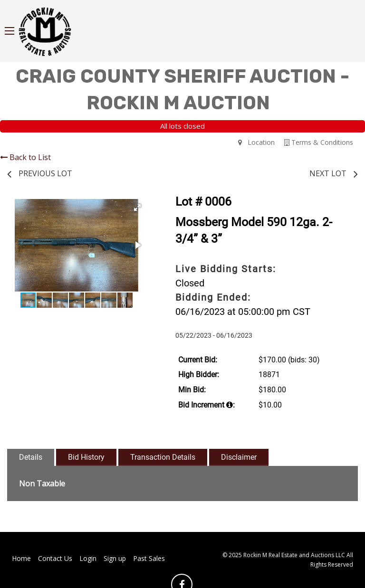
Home (21, 558)
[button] (137, 208)
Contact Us (55, 558)
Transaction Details (163, 457)
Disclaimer (239, 457)
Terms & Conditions (319, 142)
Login (88, 558)
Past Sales (149, 558)
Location (256, 142)
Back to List (25, 157)
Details (31, 457)
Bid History (86, 457)
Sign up (115, 558)
